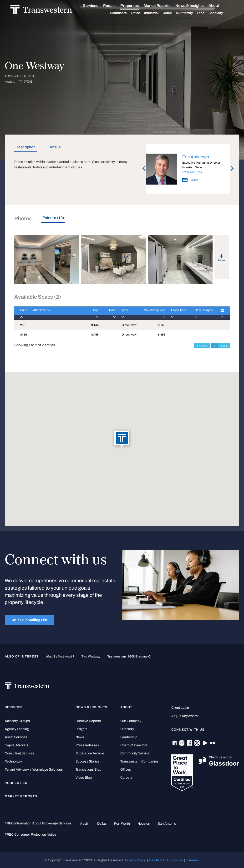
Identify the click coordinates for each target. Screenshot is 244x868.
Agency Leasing (17, 729)
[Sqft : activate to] (92, 313)
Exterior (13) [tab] (53, 218)
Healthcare (124, 13)
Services (96, 6)
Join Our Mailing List (30, 620)
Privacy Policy (135, 860)
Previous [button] (144, 168)
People (115, 6)
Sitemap (193, 860)
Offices (126, 770)
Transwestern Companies (139, 761)
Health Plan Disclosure (166, 860)
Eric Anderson (196, 157)
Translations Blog (88, 770)
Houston (144, 823)
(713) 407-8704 (192, 172)
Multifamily (190, 13)
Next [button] (232, 168)
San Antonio (167, 823)
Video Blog (84, 778)
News (80, 737)
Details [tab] (54, 147)
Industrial (157, 13)
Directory (127, 729)
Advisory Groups (17, 721)
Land (206, 13)
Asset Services (16, 737)
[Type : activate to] (126, 313)
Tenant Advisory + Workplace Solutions (34, 770)
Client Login (180, 708)
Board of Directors (134, 745)
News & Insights (195, 6)
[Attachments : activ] (56, 313)
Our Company (131, 721)
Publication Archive (90, 753)
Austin (85, 823)
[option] (188, 170)
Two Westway (91, 657)
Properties (135, 6)
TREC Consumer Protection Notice (30, 834)
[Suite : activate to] (21, 313)
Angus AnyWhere (185, 716)
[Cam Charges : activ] (202, 313)
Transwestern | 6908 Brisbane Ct (129, 657)
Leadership (129, 737)
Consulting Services (20, 753)
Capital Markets (16, 745)
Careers (126, 778)
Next (224, 346)
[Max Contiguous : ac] (151, 313)
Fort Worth (122, 823)
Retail (173, 13)
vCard (190, 180)
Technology (13, 761)
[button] (122, 439)
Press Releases (87, 745)
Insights (81, 729)
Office (141, 13)
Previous (202, 346)
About (219, 6)
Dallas (102, 823)
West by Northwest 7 (60, 657)
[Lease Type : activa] (177, 313)
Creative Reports (88, 721)
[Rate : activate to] (107, 313)
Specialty (221, 13)
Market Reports (163, 6)
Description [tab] (25, 147)
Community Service (135, 753)
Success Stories (87, 761)
